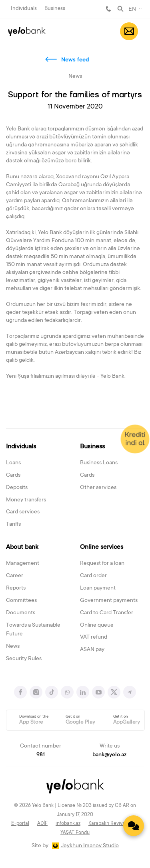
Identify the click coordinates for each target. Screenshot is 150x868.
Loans (13, 463)
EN (132, 10)
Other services (98, 488)
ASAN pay (92, 650)
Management (23, 564)
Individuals (24, 9)
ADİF (42, 824)
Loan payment (98, 588)
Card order (93, 576)
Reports (16, 588)
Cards (13, 475)
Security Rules (24, 659)
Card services (23, 512)
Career (15, 576)
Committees (21, 601)
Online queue (97, 625)
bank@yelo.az (109, 755)
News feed (75, 60)
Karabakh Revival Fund (114, 824)
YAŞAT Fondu (75, 833)
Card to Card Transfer (107, 613)
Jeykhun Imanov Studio (90, 846)
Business (55, 9)
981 (108, 9)
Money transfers (26, 500)
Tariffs (13, 525)
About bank (22, 547)
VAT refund (94, 637)
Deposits (17, 488)
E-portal (20, 824)
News (13, 647)
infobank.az (68, 824)
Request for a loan (102, 564)
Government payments (109, 601)
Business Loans (99, 463)
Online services (102, 547)
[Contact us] (134, 826)
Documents (21, 613)
